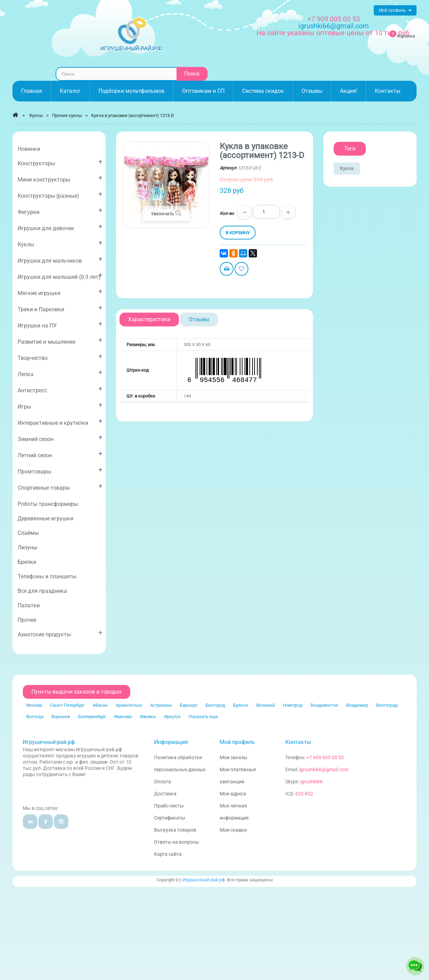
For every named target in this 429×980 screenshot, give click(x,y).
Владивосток (324, 705)
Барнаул (189, 705)
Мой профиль (237, 742)
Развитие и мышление (60, 340)
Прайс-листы (169, 806)
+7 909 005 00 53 (334, 19)
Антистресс (60, 389)
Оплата (163, 782)
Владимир (357, 705)
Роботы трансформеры (48, 504)
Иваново (123, 717)
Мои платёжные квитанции (238, 776)
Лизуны (27, 547)
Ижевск (148, 717)
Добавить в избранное (241, 270)
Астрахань (161, 705)
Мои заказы (233, 757)
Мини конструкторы (60, 178)
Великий (266, 705)
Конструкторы (60, 162)
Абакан (100, 705)
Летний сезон (60, 454)
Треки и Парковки (60, 308)
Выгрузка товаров (175, 830)
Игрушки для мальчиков (60, 259)
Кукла (347, 168)
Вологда (35, 717)
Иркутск (172, 717)
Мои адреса (233, 794)
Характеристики (149, 319)
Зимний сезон (60, 438)
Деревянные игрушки (45, 518)
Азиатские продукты (60, 633)
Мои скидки (233, 830)
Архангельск (129, 705)
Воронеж (61, 717)
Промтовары (60, 470)
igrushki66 (311, 782)
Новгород (293, 705)
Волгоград (387, 705)
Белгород (215, 705)
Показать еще (203, 717)
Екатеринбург (92, 717)
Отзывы (199, 319)
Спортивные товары (60, 486)
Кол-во (227, 213)
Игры (60, 405)
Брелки (27, 562)
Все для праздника (42, 591)
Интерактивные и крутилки (60, 422)
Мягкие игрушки (60, 292)
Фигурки (60, 211)
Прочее (27, 620)
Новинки (29, 149)
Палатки (29, 605)
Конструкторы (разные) (60, 194)
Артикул (228, 168)
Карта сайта (168, 854)
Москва (34, 705)
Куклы (60, 243)
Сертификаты (170, 818)
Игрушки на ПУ (60, 324)
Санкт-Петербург (67, 705)
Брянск (241, 705)
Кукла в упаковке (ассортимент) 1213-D (133, 115)
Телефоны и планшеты (47, 576)
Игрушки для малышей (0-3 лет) (60, 276)
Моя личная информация (234, 812)
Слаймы (28, 533)
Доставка (165, 794)
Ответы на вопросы (177, 842)
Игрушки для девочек (60, 227)
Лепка (60, 373)
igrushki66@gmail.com (324, 770)
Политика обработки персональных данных (180, 763)
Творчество (60, 357)
